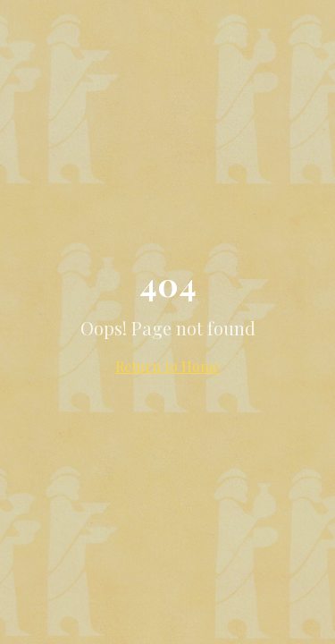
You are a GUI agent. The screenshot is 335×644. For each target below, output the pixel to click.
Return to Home (167, 366)
